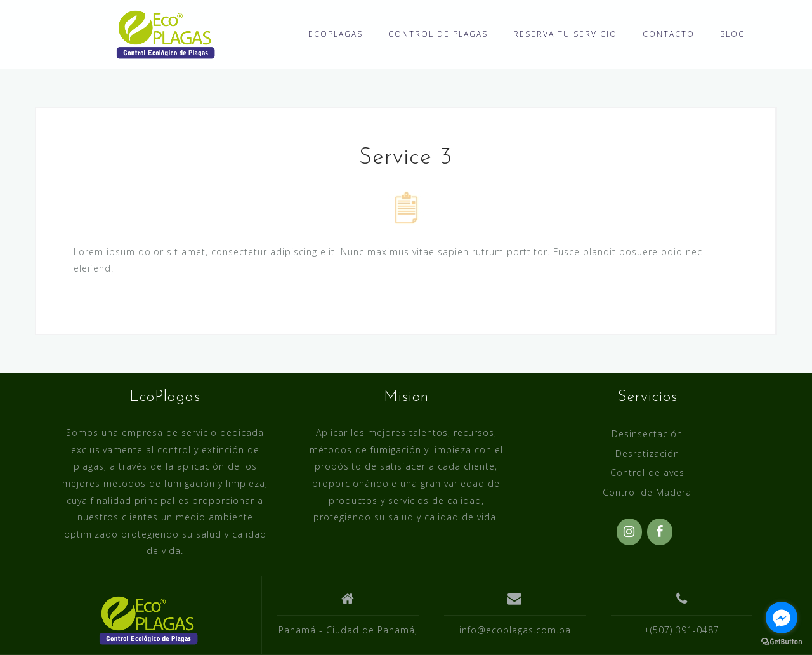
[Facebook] (660, 532)
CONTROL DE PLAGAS (438, 34)
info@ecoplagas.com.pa (515, 630)
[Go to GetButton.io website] (782, 642)
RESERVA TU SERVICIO (565, 34)
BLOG (733, 34)
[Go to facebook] (782, 618)
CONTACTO (669, 34)
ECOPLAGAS (336, 34)
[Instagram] (629, 532)
